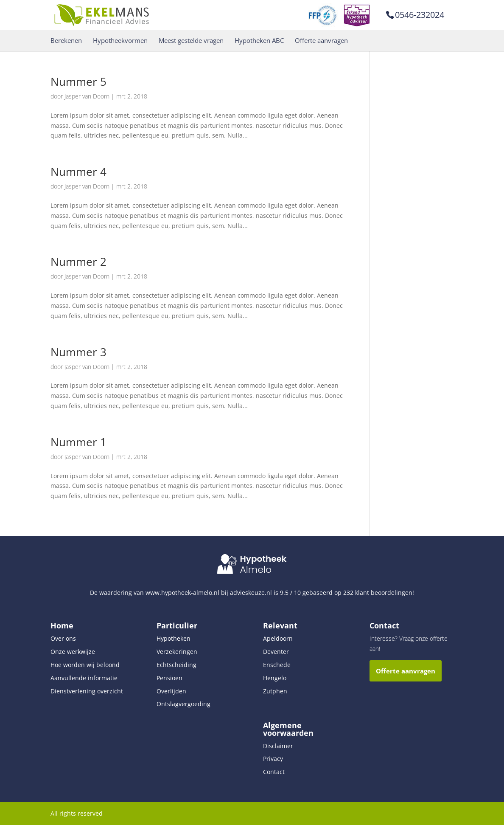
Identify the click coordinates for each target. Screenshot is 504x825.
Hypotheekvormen (120, 41)
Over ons (63, 638)
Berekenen (66, 41)
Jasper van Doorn (87, 96)
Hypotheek (263, 559)
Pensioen (169, 678)
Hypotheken (174, 638)
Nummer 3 (78, 352)
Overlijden (171, 691)
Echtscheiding (176, 665)
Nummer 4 (78, 172)
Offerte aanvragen (321, 41)
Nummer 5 (78, 82)
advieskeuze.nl (251, 593)
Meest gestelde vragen (191, 41)
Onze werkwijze (73, 652)
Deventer (276, 652)
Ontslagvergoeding (183, 704)
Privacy (273, 759)
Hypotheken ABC (259, 41)
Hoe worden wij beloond (85, 665)
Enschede (277, 665)
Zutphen (275, 691)
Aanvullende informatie (84, 678)
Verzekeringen (177, 652)
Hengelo (275, 678)
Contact (274, 772)
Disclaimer (278, 746)
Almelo (256, 570)
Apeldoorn (278, 638)
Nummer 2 (78, 262)
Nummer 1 (78, 442)
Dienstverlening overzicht (87, 691)
